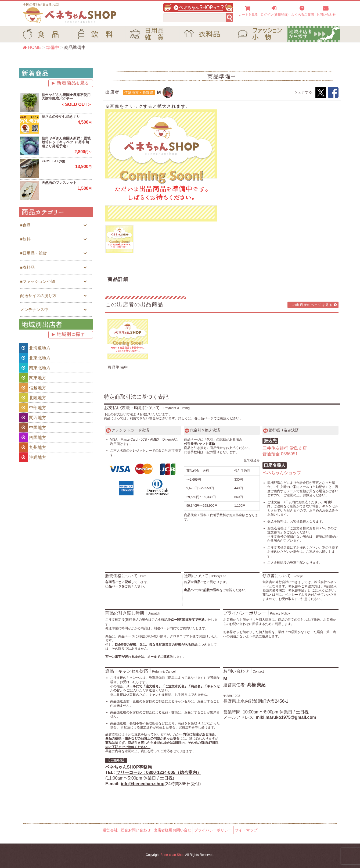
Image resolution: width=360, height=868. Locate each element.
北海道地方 (35, 348)
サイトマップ (246, 830)
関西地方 (33, 417)
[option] (161, 165)
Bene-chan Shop (172, 855)
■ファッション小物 (37, 281)
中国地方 (33, 427)
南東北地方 (35, 368)
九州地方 (33, 447)
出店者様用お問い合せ (172, 830)
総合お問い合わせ (136, 830)
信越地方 (33, 388)
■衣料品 (27, 267)
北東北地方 (35, 358)
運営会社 (110, 830)
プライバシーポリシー (213, 830)
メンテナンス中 (34, 310)
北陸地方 (33, 398)
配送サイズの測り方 (38, 296)
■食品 (25, 225)
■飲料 (25, 239)
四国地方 (33, 437)
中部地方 (33, 408)
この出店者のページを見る (313, 305)
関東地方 (33, 378)
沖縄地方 (33, 457)
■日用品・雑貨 (33, 253)
